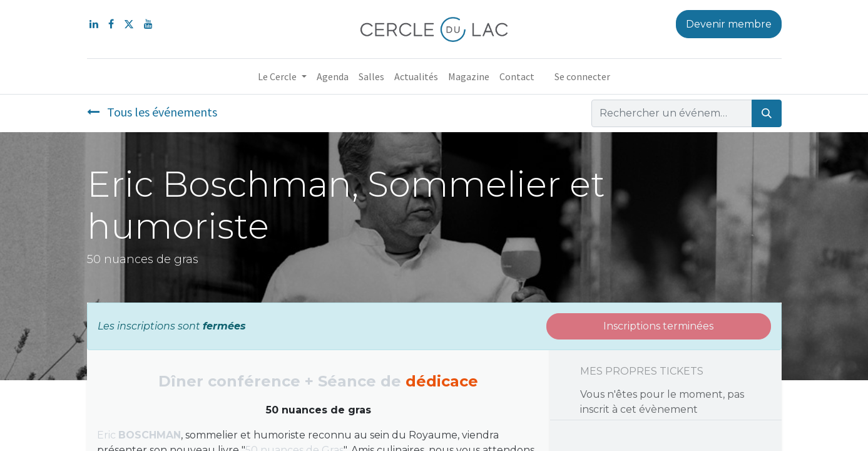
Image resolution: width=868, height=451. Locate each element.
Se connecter (582, 76)
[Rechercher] (767, 113)
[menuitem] (333, 76)
